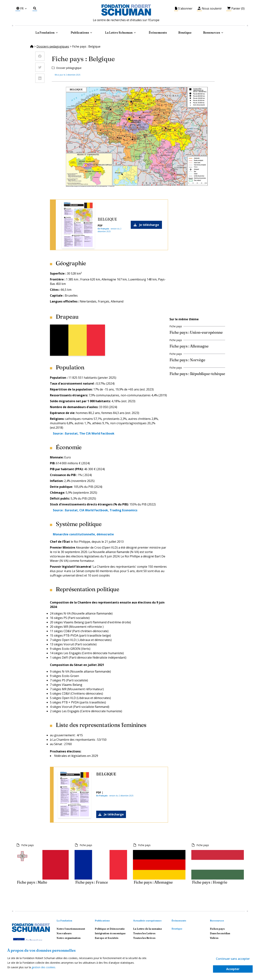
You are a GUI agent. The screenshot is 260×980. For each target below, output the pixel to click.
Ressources (212, 33)
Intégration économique (110, 933)
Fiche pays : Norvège (187, 360)
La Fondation (64, 920)
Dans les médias (220, 933)
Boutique (185, 33)
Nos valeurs (64, 933)
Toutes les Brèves (144, 938)
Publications (102, 920)
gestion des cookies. (44, 967)
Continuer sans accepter (233, 959)
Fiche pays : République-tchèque (197, 374)
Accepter (233, 969)
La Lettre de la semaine (148, 929)
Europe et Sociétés (106, 938)
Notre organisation (69, 938)
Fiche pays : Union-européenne (196, 332)
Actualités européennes (147, 920)
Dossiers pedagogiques (53, 46)
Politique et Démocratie (110, 929)
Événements (158, 33)
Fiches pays (217, 929)
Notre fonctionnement (71, 929)
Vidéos (214, 938)
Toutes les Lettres (144, 933)
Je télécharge (146, 225)
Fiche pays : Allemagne (189, 346)
